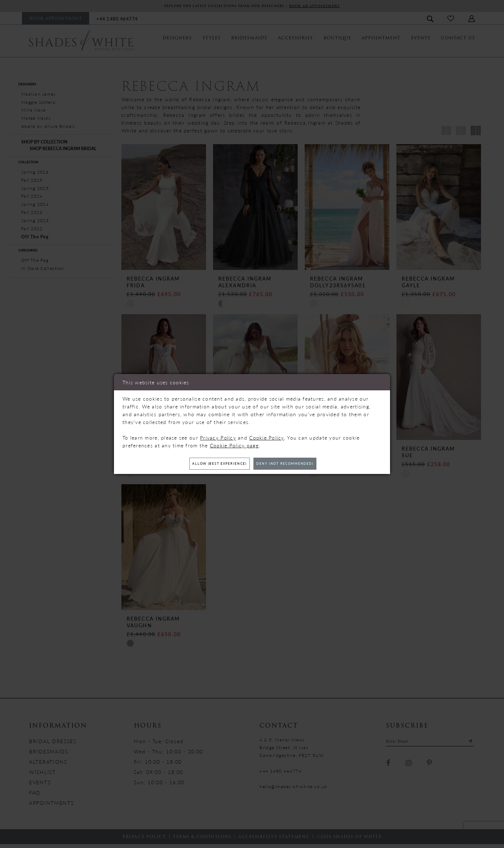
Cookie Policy (267, 436)
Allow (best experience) (209, 464)
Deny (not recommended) (295, 464)
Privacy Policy (218, 436)
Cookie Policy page (234, 444)
